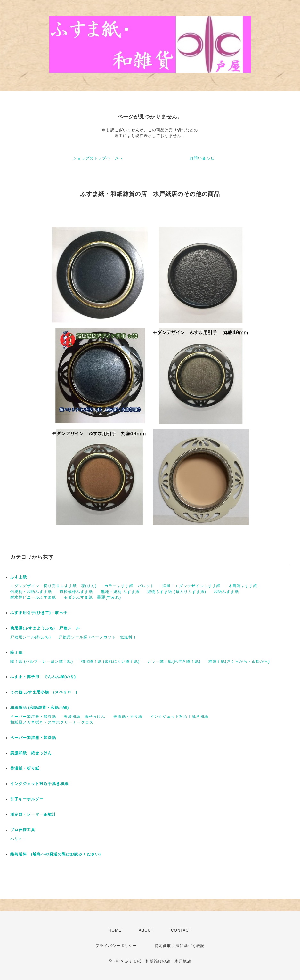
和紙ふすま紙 (226, 592)
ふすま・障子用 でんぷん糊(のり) (43, 677)
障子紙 (16, 652)
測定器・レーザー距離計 (33, 814)
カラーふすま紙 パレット (129, 586)
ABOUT (146, 930)
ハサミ (16, 839)
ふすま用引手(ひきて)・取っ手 (39, 613)
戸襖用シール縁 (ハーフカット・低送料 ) (97, 637)
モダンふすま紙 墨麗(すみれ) (92, 597)
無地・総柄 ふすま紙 (120, 592)
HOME (115, 930)
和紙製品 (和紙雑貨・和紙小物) (40, 708)
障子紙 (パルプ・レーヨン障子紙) (42, 661)
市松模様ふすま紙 (76, 592)
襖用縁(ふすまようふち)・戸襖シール (45, 628)
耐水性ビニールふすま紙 (33, 597)
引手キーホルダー (27, 799)
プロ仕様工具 (23, 830)
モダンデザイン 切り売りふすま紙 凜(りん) (53, 586)
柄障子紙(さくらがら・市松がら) (239, 661)
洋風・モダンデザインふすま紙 (191, 586)
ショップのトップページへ (98, 158)
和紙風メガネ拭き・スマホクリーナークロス (52, 722)
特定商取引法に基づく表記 (180, 946)
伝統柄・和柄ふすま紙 (31, 592)
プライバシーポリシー (116, 946)
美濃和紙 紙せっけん (85, 717)
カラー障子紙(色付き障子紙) (174, 661)
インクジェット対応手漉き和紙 (179, 717)
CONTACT (181, 930)
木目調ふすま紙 (243, 586)
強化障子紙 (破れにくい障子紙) (110, 661)
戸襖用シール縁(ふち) (31, 637)
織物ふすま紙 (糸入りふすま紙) (177, 592)
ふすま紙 (19, 577)
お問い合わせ (202, 158)
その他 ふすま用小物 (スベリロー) (44, 692)
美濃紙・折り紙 (128, 717)
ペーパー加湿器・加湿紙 (33, 717)
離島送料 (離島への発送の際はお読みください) (56, 854)
